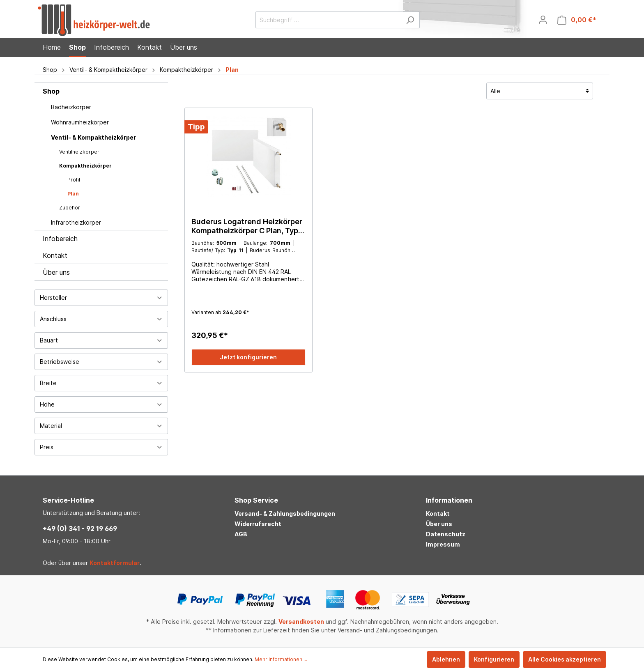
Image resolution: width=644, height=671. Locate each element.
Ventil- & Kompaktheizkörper (93, 137)
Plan (73, 194)
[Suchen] (410, 20)
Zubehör (70, 208)
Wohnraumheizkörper (80, 122)
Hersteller (101, 298)
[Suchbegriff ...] (328, 20)
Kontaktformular (115, 563)
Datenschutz (446, 534)
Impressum (443, 544)
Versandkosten (301, 622)
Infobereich (60, 239)
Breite (101, 383)
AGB (241, 534)
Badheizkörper (71, 107)
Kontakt (55, 255)
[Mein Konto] (543, 20)
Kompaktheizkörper (85, 166)
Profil (74, 180)
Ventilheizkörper (79, 152)
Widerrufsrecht (258, 524)
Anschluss (101, 319)
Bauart (101, 340)
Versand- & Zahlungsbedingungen (285, 514)
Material (101, 426)
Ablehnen (446, 659)
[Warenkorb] (577, 20)
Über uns (56, 272)
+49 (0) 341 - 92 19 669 (80, 529)
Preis (101, 447)
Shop (51, 91)
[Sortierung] (540, 91)
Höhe (101, 404)
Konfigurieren (494, 659)
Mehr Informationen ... (281, 659)
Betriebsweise (101, 362)
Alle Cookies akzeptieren (565, 659)
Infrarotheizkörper (76, 222)
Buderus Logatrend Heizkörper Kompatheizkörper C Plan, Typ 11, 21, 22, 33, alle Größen (247, 226)
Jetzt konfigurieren (248, 357)
